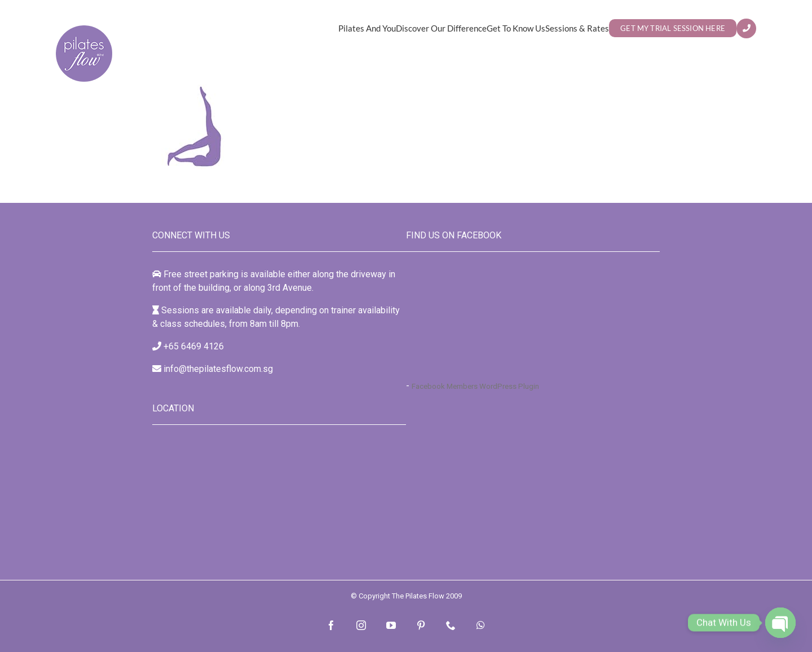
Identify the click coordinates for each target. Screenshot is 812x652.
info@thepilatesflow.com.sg (218, 369)
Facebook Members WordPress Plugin (475, 386)
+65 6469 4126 (194, 346)
